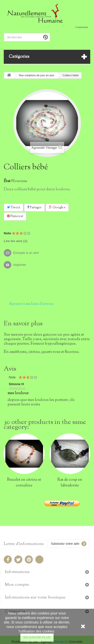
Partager (34, 208)
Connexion (82, 27)
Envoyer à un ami (26, 253)
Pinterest (15, 216)
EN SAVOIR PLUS (37, 637)
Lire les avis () (16, 241)
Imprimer (20, 265)
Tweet (14, 208)
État (7, 181)
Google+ (57, 208)
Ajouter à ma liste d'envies (31, 304)
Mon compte (17, 585)
